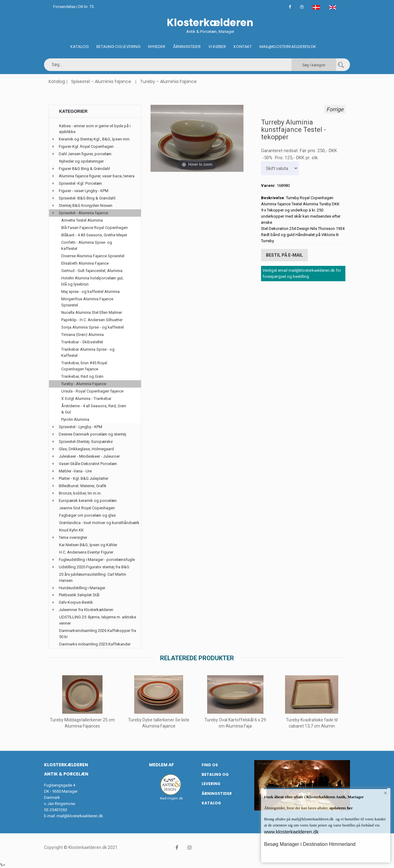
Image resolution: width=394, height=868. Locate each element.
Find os (210, 765)
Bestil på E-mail (284, 255)
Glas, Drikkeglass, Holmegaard (86, 449)
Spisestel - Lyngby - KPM (80, 427)
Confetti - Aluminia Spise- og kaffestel (87, 245)
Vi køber (217, 47)
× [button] (386, 793)
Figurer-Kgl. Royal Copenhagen (86, 146)
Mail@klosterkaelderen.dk (288, 47)
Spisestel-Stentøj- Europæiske (86, 442)
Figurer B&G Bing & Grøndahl (84, 169)
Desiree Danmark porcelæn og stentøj (92, 434)
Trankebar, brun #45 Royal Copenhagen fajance (84, 366)
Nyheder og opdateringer (81, 161)
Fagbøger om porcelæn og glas (87, 515)
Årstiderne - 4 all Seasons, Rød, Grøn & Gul (94, 409)
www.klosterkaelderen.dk (291, 832)
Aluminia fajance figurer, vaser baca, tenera (97, 176)
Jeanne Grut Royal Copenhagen (87, 508)
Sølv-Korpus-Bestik (76, 602)
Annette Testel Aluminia (82, 220)
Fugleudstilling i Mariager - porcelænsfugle (97, 560)
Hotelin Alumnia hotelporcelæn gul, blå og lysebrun (92, 281)
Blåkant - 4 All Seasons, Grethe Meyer (94, 235)
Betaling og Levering (118, 47)
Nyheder (157, 47)
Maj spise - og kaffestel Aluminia (90, 292)
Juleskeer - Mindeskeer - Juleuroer (89, 456)
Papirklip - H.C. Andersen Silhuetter (92, 320)
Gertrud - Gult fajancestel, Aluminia (92, 271)
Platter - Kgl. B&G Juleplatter (84, 478)
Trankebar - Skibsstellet (82, 342)
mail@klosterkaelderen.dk (80, 816)
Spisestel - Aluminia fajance (101, 81)
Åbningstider (187, 47)
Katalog (80, 47)
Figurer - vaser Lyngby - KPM (84, 191)
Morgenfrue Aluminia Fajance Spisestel (87, 302)
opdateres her (341, 808)
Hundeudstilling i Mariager (82, 588)
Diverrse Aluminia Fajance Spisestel (93, 256)
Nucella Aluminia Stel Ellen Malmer (92, 312)
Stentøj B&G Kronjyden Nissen (86, 205)
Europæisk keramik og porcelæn (88, 501)
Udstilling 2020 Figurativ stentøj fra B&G (94, 567)
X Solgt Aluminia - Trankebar (86, 398)
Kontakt (243, 47)
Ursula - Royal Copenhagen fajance (92, 391)
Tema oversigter (73, 537)
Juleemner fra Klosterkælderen (86, 610)
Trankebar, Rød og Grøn (82, 376)
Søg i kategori (314, 65)
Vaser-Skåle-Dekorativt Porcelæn (88, 464)
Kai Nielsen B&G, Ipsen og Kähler (88, 545)
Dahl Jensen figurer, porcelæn (85, 154)
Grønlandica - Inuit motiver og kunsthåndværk (99, 523)
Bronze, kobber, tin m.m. (80, 493)
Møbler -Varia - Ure (75, 471)
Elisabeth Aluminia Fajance (85, 263)
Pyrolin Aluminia (75, 419)
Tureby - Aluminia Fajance (168, 81)
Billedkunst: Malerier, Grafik (83, 486)
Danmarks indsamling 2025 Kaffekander (95, 644)
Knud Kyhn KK (71, 530)
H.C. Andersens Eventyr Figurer (86, 552)
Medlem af (161, 765)
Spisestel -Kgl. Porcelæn (80, 183)
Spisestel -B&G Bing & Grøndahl (87, 198)
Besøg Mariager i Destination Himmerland (310, 844)
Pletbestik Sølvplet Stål (79, 595)
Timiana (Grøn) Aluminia (82, 335)
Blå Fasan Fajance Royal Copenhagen (94, 228)
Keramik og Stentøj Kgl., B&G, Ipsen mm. (95, 139)
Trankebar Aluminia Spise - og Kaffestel (88, 352)
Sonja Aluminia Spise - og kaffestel (92, 327)
